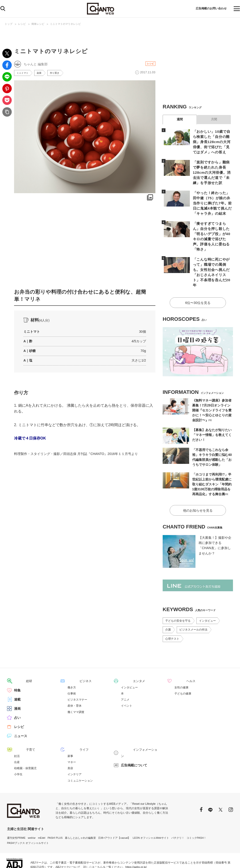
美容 (70, 744)
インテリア (75, 750)
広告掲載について (134, 735)
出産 (17, 738)
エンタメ (127, 657)
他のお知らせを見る (198, 487)
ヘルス (179, 657)
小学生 (18, 750)
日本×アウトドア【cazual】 (114, 814)
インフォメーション (136, 726)
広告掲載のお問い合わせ (206, 9)
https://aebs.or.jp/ (136, 843)
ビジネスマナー (77, 676)
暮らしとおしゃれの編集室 (80, 814)
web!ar (32, 814)
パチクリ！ (178, 814)
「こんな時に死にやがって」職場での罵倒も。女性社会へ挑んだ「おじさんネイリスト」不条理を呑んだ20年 (212, 254)
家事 (70, 732)
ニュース (21, 712)
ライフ (72, 726)
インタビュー (207, 597)
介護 (168, 606)
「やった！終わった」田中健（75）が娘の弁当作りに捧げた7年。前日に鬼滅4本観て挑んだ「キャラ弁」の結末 (212, 195)
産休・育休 (75, 682)
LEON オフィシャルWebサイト (151, 814)
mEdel (42, 814)
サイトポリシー (209, 859)
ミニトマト (24, 73)
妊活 (17, 732)
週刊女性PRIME (16, 814)
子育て (19, 726)
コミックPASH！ (196, 814)
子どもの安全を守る (178, 597)
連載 (17, 676)
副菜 (42, 73)
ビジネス (74, 657)
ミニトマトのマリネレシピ (65, 24)
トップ (9, 24)
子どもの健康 (183, 670)
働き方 (72, 664)
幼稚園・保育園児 (25, 744)
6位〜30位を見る (198, 281)
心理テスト (172, 615)
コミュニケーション (80, 757)
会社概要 (228, 859)
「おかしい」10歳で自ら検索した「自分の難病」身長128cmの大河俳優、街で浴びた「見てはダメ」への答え (212, 141)
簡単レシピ (38, 24)
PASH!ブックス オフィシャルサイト (28, 819)
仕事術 (72, 670)
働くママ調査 (76, 688)
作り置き (59, 73)
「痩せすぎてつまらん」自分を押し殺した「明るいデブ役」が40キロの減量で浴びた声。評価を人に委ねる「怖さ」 (212, 225)
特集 (17, 667)
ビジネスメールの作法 (193, 606)
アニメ (125, 676)
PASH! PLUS (55, 814)
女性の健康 (181, 664)
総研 (17, 657)
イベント (127, 682)
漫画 (17, 685)
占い (17, 694)
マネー (72, 738)
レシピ (22, 24)
